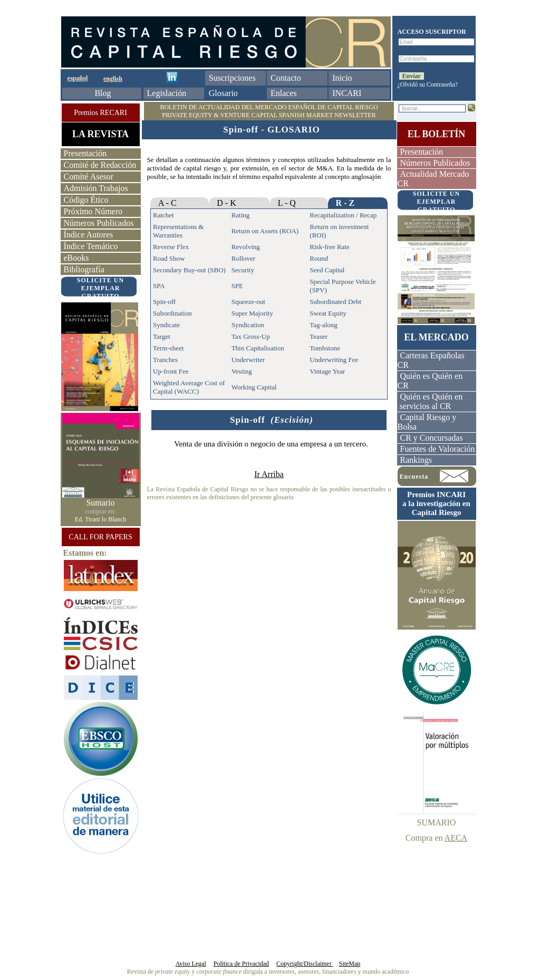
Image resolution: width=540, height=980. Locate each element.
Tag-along (324, 325)
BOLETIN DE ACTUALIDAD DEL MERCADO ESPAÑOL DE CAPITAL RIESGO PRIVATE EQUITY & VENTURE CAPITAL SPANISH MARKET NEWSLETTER (269, 111)
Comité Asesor (89, 177)
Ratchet (163, 215)
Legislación (167, 93)
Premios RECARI (100, 113)
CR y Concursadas (432, 438)
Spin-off (164, 302)
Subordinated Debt (335, 302)
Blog (103, 93)
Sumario (100, 503)
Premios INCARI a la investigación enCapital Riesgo (436, 503)
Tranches (165, 360)
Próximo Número (93, 211)
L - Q (287, 203)
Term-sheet (168, 348)
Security (243, 270)
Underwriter (248, 360)
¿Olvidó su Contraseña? (428, 84)
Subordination (172, 313)
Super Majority (252, 313)
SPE (237, 286)
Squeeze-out (248, 302)
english (113, 79)
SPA (159, 286)
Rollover (244, 258)
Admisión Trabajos (96, 188)
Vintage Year (327, 371)
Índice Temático (91, 246)
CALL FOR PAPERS (100, 537)
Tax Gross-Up (251, 336)
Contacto (286, 78)
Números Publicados (99, 223)
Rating (241, 215)
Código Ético (86, 200)
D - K (226, 203)
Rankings (416, 460)
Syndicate (166, 325)
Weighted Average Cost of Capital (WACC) (189, 387)
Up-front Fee (171, 371)
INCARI (347, 93)
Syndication (248, 325)
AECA (456, 838)
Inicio (342, 78)
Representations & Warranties (178, 231)
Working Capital (254, 387)
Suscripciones (232, 78)
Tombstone (325, 348)
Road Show (169, 258)
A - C (167, 203)
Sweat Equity (328, 313)
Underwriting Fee (334, 360)
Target (162, 336)
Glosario (223, 93)
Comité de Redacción (100, 165)
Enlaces (284, 93)
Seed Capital (327, 270)
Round (319, 258)
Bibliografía (84, 269)
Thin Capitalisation (258, 348)
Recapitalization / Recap (343, 215)
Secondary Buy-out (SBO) (189, 270)
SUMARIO (437, 822)
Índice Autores (89, 235)
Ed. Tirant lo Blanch (100, 519)
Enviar (412, 76)
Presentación (85, 153)
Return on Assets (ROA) (265, 231)
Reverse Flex (171, 247)
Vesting (242, 371)
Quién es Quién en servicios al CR (430, 401)
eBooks (76, 258)
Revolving (246, 247)
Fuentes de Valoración (438, 449)
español (78, 78)
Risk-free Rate (329, 247)
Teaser (319, 336)
